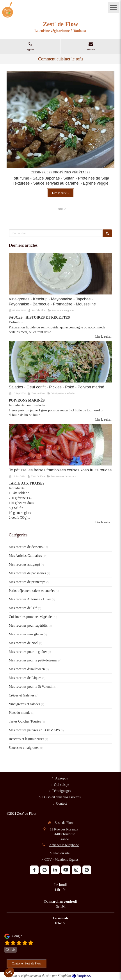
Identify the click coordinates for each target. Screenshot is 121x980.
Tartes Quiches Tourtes (25, 721)
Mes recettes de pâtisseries (27, 573)
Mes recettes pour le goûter (28, 652)
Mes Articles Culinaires (25, 556)
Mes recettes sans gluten (26, 634)
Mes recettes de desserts (26, 547)
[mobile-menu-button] (113, 8)
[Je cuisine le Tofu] (60, 119)
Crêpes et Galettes (21, 695)
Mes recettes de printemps (27, 582)
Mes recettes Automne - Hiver (30, 599)
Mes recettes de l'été (23, 608)
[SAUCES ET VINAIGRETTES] (60, 274)
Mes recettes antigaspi (24, 564)
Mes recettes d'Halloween (27, 669)
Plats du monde (20, 713)
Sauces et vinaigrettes (24, 748)
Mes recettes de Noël (24, 643)
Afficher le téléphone (64, 845)
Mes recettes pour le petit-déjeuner (33, 660)
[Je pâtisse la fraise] (60, 445)
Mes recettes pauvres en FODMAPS (34, 730)
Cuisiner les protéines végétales (31, 617)
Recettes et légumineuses (26, 739)
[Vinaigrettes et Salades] (60, 362)
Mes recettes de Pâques (25, 678)
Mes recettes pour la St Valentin (31, 687)
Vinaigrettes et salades (24, 704)
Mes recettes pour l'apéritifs (28, 625)
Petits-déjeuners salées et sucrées (32, 591)
